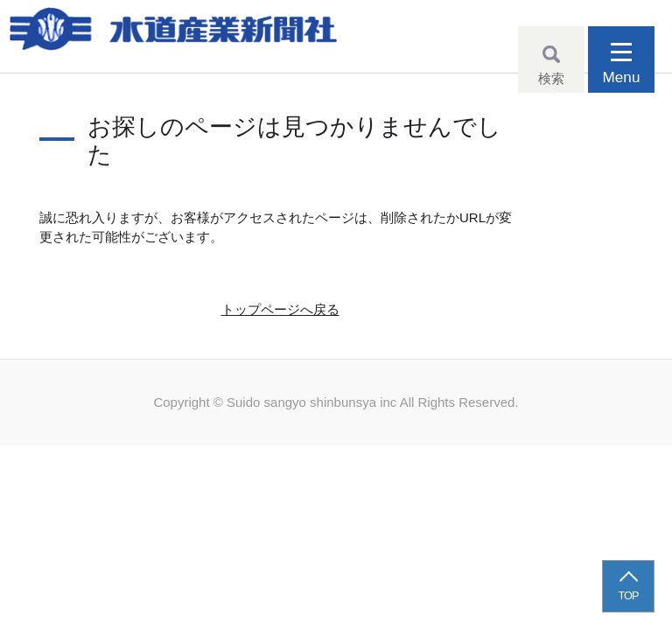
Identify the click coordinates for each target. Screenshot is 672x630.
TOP (629, 595)
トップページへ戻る (280, 309)
